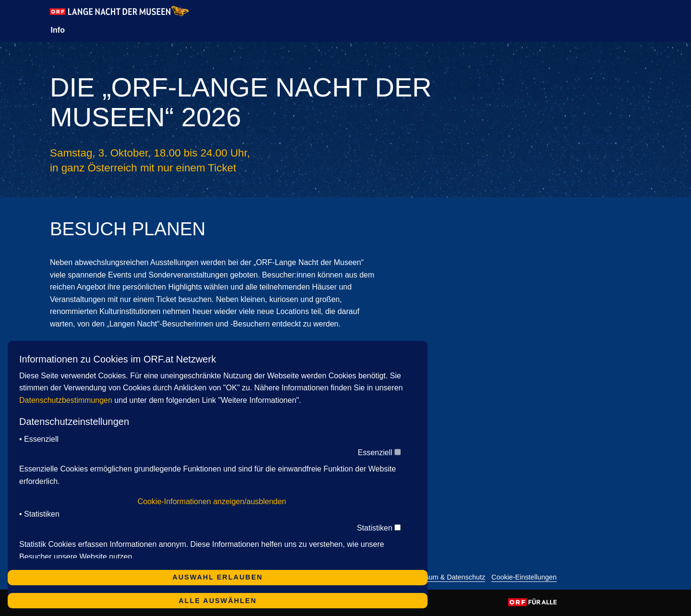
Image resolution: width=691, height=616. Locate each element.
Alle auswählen (218, 601)
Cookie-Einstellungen (524, 577)
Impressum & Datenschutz (445, 577)
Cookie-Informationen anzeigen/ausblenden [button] (212, 501)
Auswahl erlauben (217, 577)
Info (58, 30)
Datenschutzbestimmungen (66, 400)
